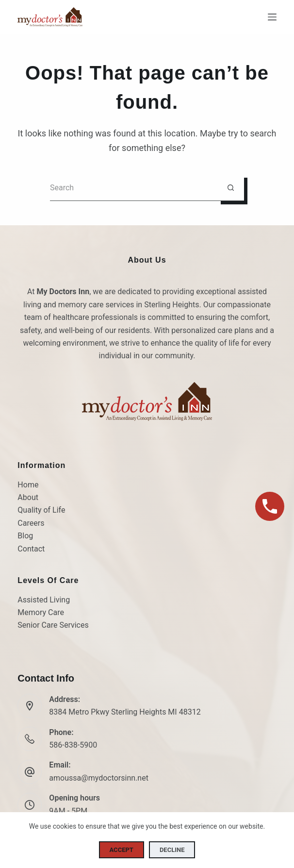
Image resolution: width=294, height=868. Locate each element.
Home (28, 485)
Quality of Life (41, 510)
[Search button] (231, 188)
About (28, 497)
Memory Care (41, 612)
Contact (31, 549)
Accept (122, 850)
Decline (172, 850)
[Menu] (272, 17)
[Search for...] (134, 188)
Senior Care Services (53, 625)
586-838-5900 (73, 745)
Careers (31, 523)
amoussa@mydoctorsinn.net (99, 778)
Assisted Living (44, 600)
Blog (25, 536)
